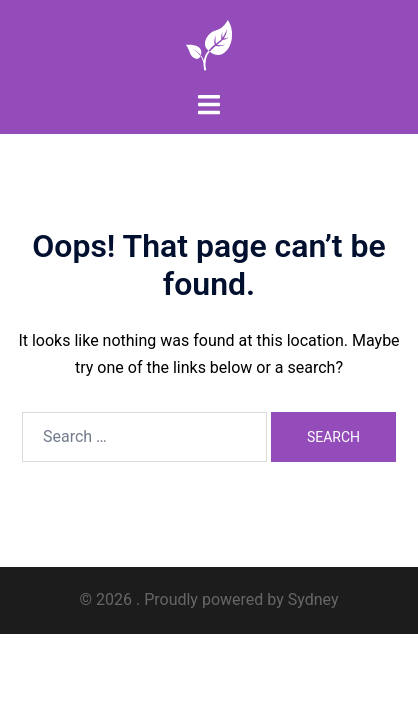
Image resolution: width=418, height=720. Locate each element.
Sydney (313, 599)
